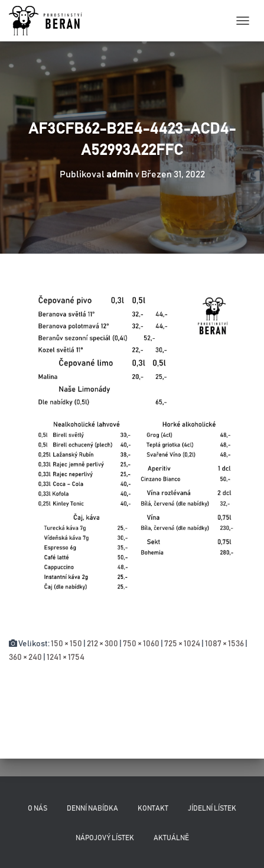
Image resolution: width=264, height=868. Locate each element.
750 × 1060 (141, 644)
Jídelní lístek (212, 808)
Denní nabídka (92, 808)
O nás (38, 808)
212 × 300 (102, 644)
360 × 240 (25, 658)
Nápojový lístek (105, 838)
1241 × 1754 (66, 658)
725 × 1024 (182, 644)
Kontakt (153, 808)
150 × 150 (66, 644)
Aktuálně (171, 838)
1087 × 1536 (224, 644)
